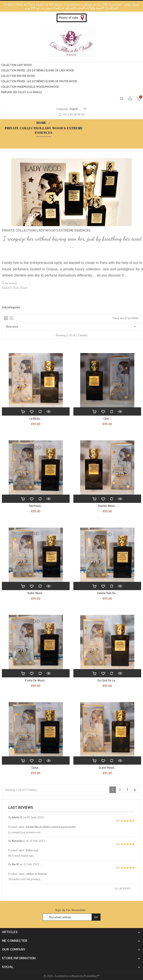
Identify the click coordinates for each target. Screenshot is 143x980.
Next (135, 790)
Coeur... (36, 768)
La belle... (36, 419)
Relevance (71, 326)
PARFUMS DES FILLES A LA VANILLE (21, 92)
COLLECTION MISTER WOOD (18, 76)
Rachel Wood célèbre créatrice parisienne (51, 827)
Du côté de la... (107, 680)
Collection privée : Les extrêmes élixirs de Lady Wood (37, 70)
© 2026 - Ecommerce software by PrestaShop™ (72, 976)
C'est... (107, 419)
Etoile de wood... (36, 680)
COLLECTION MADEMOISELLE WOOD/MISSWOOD (30, 87)
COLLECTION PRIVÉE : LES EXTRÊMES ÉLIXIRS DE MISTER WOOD (39, 81)
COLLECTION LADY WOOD (16, 65)
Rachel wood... (107, 506)
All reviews (123, 889)
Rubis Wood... (36, 593)
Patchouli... (36, 506)
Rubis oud (32, 850)
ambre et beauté (36, 874)
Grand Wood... (107, 768)
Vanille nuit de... (107, 593)
